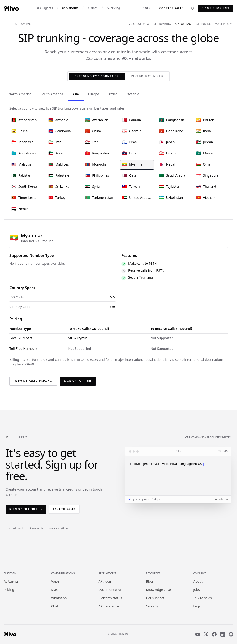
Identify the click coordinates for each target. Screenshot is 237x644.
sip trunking (162, 24)
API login (105, 582)
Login (146, 8)
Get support (155, 598)
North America (20, 94)
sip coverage (184, 24)
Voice (55, 582)
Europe (94, 94)
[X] (206, 634)
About (198, 582)
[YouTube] (198, 634)
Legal (197, 607)
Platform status (110, 598)
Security (152, 607)
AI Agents (11, 582)
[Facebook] (214, 634)
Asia (76, 94)
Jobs (196, 590)
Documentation (110, 590)
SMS (54, 590)
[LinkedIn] (223, 634)
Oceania (133, 94)
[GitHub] (231, 634)
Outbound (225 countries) (97, 76)
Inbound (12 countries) (147, 76)
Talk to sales (64, 509)
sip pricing (204, 24)
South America (52, 94)
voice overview (139, 24)
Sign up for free (216, 8)
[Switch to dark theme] (193, 8)
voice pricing (224, 24)
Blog (149, 582)
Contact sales (171, 8)
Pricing (9, 590)
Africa (113, 94)
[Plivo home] (11, 8)
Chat (55, 607)
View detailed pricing (33, 381)
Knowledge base (158, 590)
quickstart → (221, 499)
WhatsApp (59, 598)
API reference (109, 607)
